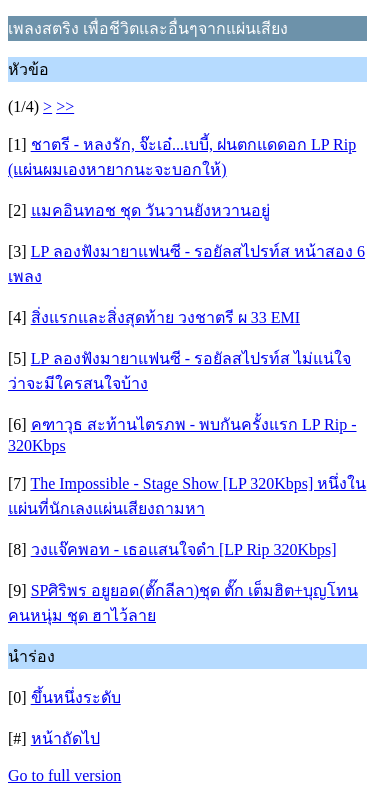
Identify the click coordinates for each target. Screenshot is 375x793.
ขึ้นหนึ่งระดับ (76, 697)
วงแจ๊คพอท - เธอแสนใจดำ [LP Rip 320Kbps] (184, 549)
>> (65, 106)
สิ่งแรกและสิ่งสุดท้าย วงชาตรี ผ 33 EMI (165, 317)
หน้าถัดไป (65, 738)
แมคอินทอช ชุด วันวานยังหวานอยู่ (150, 210)
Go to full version (64, 775)
